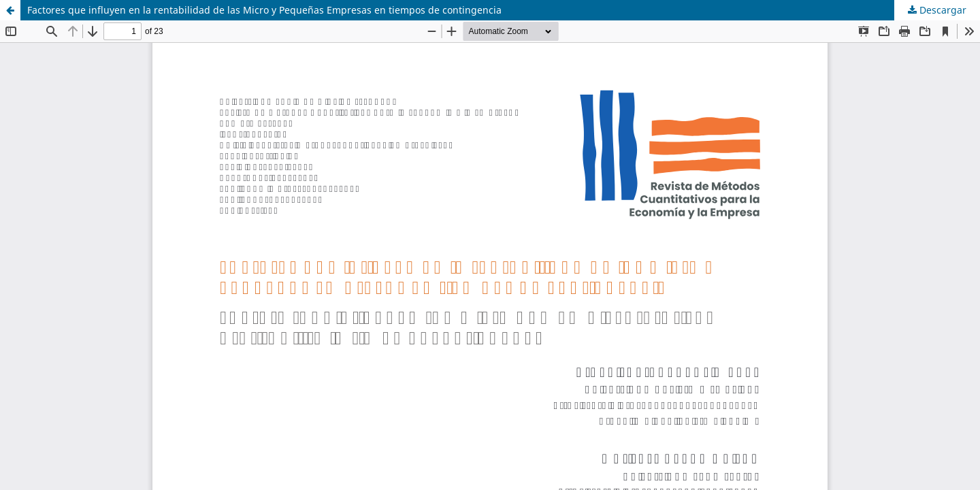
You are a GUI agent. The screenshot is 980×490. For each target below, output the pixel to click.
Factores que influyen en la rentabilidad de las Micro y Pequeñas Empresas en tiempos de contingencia (264, 10)
